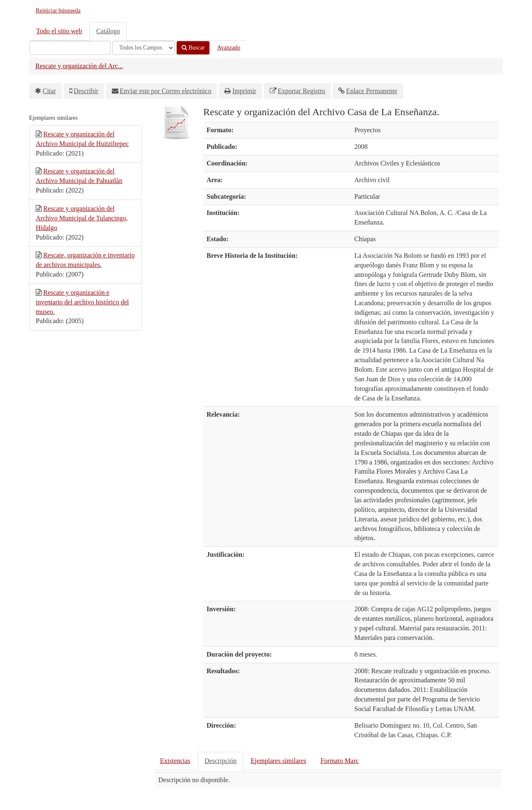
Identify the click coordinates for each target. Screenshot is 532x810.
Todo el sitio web (59, 31)
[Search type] (143, 48)
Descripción (220, 761)
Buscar (193, 48)
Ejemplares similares (278, 761)
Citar (49, 91)
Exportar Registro (301, 91)
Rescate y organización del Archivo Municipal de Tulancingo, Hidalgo (82, 218)
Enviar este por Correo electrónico (165, 91)
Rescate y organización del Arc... (79, 66)
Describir (86, 91)
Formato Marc (340, 761)
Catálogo (108, 31)
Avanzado (229, 48)
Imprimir (244, 91)
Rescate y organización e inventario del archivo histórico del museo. (82, 302)
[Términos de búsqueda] (70, 48)
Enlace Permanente (372, 91)
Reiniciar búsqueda (58, 11)
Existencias (175, 761)
